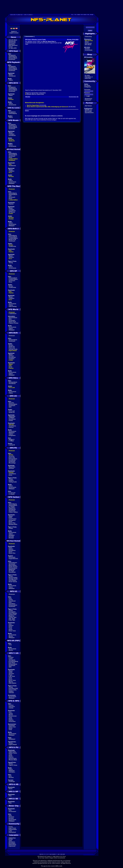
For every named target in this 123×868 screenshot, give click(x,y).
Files (10, 164)
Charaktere (12, 604)
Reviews (11, 140)
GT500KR (12, 418)
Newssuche (12, 43)
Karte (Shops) (13, 613)
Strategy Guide (13, 579)
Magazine (12, 616)
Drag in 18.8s (13, 690)
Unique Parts (13, 615)
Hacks (11, 629)
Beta (10, 319)
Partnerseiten (13, 829)
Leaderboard (13, 314)
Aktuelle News (13, 40)
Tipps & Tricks (13, 765)
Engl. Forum (12, 828)
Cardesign (12, 782)
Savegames (12, 520)
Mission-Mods (13, 760)
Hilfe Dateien (13, 683)
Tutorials (11, 693)
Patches (11, 204)
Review (11, 245)
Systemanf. (12, 59)
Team (10, 841)
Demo (11, 158)
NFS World (88, 45)
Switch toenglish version (14, 32)
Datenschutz (12, 845)
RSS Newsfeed (13, 45)
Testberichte (12, 246)
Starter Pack (12, 322)
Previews (11, 817)
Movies (11, 636)
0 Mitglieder (88, 87)
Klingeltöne (12, 435)
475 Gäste (87, 86)
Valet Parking (13, 306)
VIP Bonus (12, 212)
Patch (11, 518)
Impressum (12, 846)
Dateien (11, 549)
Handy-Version (13, 567)
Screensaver (13, 811)
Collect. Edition (13, 512)
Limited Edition (13, 159)
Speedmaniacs (89, 113)
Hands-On (12, 141)
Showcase (12, 336)
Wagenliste (12, 416)
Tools (10, 628)
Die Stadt (11, 571)
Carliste (11, 708)
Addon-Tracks (13, 753)
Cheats (11, 213)
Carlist (11, 600)
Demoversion (13, 716)
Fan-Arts (11, 537)
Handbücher (12, 166)
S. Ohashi (12, 494)
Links (10, 831)
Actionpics (12, 772)
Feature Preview (14, 323)
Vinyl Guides (13, 580)
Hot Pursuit (88, 43)
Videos (11, 80)
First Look (12, 348)
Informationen (13, 563)
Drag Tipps (12, 620)
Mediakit (11, 538)
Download (12, 726)
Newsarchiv (12, 41)
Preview (11, 99)
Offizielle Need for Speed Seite (35, 94)
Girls (10, 602)
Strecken (11, 257)
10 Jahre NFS (13, 48)
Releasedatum (13, 58)
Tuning (11, 263)
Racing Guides (13, 578)
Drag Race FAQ (13, 689)
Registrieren (89, 99)
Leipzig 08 (12, 445)
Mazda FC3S (12, 240)
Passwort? (88, 100)
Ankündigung (13, 57)
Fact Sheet (12, 663)
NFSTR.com (89, 110)
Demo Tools (12, 631)
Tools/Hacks (12, 426)
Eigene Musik (13, 351)
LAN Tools (12, 676)
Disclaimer (12, 842)
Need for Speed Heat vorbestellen (36, 93)
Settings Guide (13, 349)
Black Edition (13, 565)
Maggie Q (12, 439)
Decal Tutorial (13, 582)
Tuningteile (12, 660)
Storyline (11, 403)
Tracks (11, 713)
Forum (11, 47)
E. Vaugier (12, 507)
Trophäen (12, 134)
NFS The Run (89, 41)
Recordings (12, 463)
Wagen (11, 75)
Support (11, 481)
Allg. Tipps (12, 619)
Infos (10, 598)
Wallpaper (12, 183)
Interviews (12, 707)
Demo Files (12, 523)
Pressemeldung (13, 661)
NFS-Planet (63, 856)
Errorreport (12, 843)
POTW (11, 839)
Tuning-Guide (13, 482)
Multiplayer (12, 160)
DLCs (10, 172)
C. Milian (11, 441)
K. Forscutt (12, 493)
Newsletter (12, 44)
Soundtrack (12, 76)
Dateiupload (12, 832)
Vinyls (11, 672)
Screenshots (13, 105)
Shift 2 (87, 42)
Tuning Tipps (13, 617)
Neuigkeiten (12, 55)
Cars (10, 624)
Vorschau (12, 456)
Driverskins (12, 721)
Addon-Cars (12, 727)
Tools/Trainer (13, 519)
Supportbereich (13, 559)
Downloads (12, 557)
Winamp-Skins (13, 524)
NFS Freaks (88, 111)
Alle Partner (88, 106)
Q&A (10, 196)
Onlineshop (12, 838)
